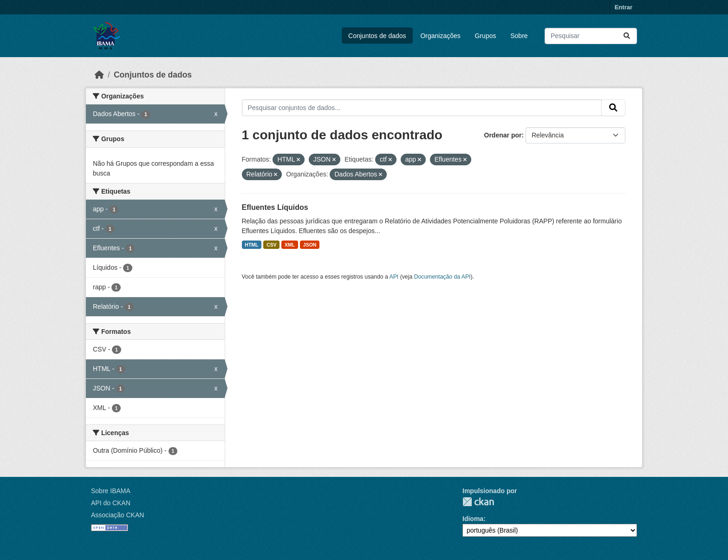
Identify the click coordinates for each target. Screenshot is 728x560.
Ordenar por (503, 135)
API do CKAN (111, 503)
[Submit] (627, 36)
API (394, 277)
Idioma (473, 519)
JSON (310, 245)
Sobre (519, 36)
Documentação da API (442, 277)
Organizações (440, 36)
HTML (251, 245)
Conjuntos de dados (377, 36)
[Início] (99, 75)
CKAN (478, 502)
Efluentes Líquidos (275, 207)
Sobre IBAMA (111, 491)
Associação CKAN (117, 515)
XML (290, 245)
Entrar (624, 7)
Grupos (486, 36)
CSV (272, 245)
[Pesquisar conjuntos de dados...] (591, 36)
